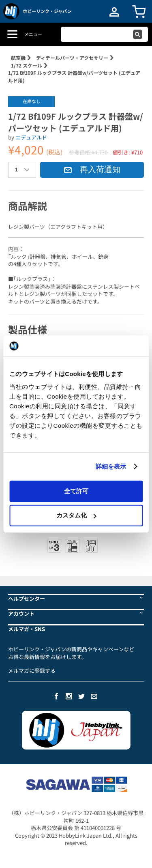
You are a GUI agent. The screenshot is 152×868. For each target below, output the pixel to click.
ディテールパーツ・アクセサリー (72, 58)
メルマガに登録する (32, 671)
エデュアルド (31, 137)
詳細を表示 (111, 466)
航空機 (18, 58)
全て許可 (76, 491)
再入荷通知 (92, 169)
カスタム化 (76, 515)
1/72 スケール (27, 65)
